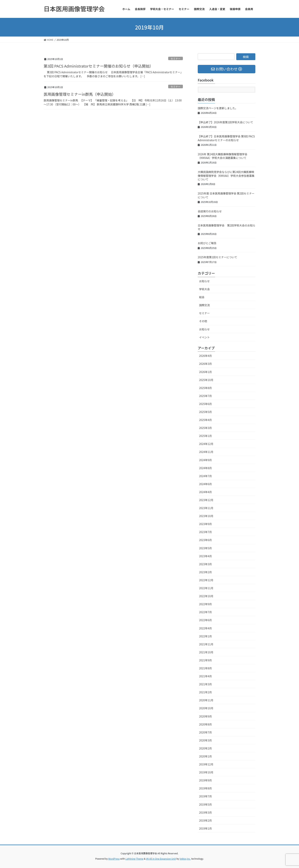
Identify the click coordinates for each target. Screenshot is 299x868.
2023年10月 (206, 516)
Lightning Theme (134, 859)
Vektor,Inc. (185, 859)
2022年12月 (206, 580)
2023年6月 (205, 540)
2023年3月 (205, 564)
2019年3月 (205, 812)
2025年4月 (205, 420)
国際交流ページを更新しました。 (218, 108)
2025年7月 (205, 396)
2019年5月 (205, 804)
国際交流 (204, 305)
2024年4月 (205, 492)
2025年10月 (206, 380)
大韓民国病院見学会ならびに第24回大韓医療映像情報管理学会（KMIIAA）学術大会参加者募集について (226, 176)
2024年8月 (205, 468)
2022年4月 (205, 628)
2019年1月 (205, 828)
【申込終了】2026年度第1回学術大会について (225, 122)
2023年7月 (205, 532)
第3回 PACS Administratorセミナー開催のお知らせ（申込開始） (98, 66)
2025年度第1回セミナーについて (217, 257)
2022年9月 (205, 604)
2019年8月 (205, 788)
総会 (202, 297)
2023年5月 (205, 548)
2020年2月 (205, 748)
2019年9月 (205, 780)
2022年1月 (205, 636)
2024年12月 (206, 444)
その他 (203, 321)
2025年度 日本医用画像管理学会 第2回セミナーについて (226, 195)
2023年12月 (206, 500)
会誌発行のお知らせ (210, 211)
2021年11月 (206, 644)
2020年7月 (205, 732)
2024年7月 (205, 476)
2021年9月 (205, 660)
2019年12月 (206, 764)
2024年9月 (205, 460)
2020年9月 (205, 716)
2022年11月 (206, 588)
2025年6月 (205, 404)
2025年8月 (205, 388)
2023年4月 (205, 556)
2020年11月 (206, 700)
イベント (204, 337)
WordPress (114, 859)
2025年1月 (205, 436)
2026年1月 (205, 372)
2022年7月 (205, 612)
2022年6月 (205, 620)
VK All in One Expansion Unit (161, 859)
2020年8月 (205, 724)
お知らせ (204, 281)
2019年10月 (206, 772)
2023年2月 (205, 572)
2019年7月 (205, 796)
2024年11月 (206, 452)
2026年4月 (205, 356)
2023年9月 (205, 524)
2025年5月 (205, 412)
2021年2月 (205, 692)
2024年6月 (205, 484)
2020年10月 (206, 708)
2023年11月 (206, 508)
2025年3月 (205, 428)
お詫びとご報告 (207, 243)
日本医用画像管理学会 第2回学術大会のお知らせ (227, 227)
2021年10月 (206, 652)
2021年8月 (205, 668)
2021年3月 (205, 684)
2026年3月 (205, 364)
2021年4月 (205, 676)
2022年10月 (206, 596)
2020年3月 (205, 740)
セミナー (176, 59)
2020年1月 (205, 756)
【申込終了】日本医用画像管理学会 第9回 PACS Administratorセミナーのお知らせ (226, 138)
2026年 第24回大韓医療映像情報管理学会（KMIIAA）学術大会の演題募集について (223, 156)
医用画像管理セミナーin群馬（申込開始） (80, 94)
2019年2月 (205, 820)
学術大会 (204, 289)
